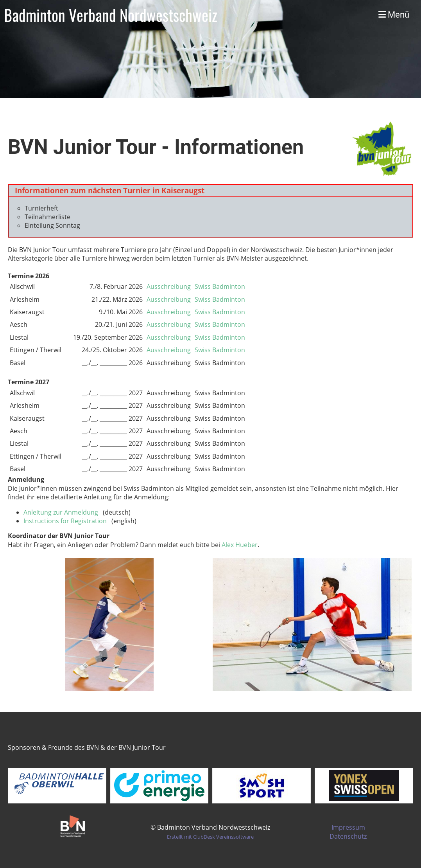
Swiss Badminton (220, 286)
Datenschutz (348, 836)
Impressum (348, 827)
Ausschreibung (169, 286)
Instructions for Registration (65, 521)
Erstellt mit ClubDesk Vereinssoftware (210, 837)
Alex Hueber (240, 545)
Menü (394, 15)
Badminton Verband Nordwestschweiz (111, 15)
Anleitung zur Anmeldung (61, 512)
